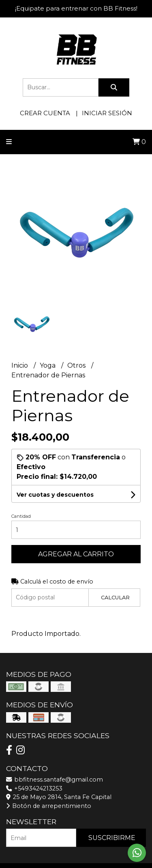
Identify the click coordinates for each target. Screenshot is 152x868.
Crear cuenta (45, 113)
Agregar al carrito (76, 554)
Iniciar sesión (107, 113)
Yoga (48, 365)
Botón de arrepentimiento (49, 806)
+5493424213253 (34, 788)
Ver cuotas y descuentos (55, 495)
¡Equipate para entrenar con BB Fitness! (76, 8)
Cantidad (21, 516)
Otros (77, 365)
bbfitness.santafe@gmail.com (55, 780)
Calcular (115, 598)
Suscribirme (112, 838)
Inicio (20, 365)
